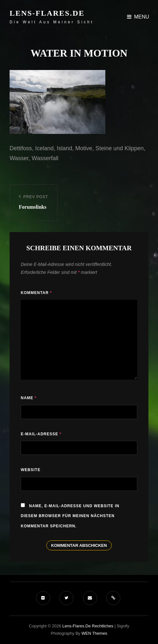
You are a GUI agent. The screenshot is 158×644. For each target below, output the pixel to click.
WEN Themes (94, 633)
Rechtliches (103, 626)
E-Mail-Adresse (41, 434)
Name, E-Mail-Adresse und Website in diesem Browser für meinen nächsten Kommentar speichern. (70, 516)
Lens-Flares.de (47, 13)
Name (29, 398)
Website (31, 470)
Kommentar (36, 293)
